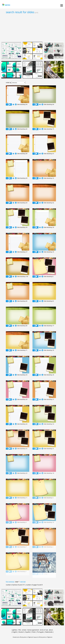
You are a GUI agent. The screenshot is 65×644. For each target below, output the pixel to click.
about (51, 630)
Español (28, 632)
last (24, 582)
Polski (34, 632)
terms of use (44, 630)
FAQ (20, 630)
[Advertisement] (32, 28)
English (15, 632)
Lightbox (15, 630)
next (22, 582)
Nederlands (49, 632)
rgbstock (6, 5)
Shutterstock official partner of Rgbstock (23, 637)
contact (24, 630)
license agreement (33, 630)
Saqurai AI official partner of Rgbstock (43, 637)
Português (40, 632)
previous (12, 582)
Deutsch (21, 632)
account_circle (16, 104)
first (7, 582)
